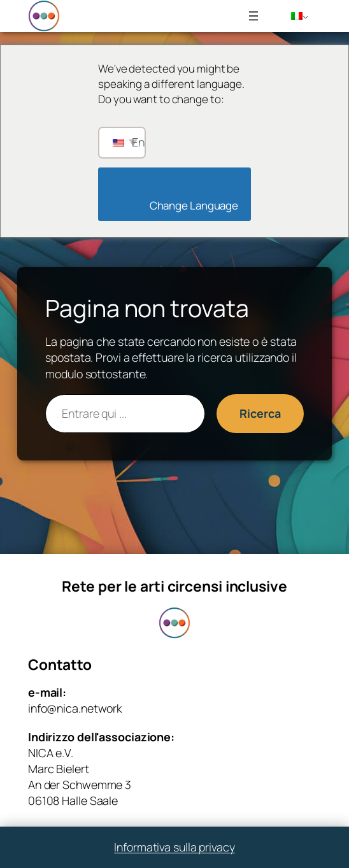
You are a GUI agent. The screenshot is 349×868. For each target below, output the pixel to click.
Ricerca (260, 413)
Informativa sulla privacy (174, 847)
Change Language (178, 205)
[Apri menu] (253, 16)
